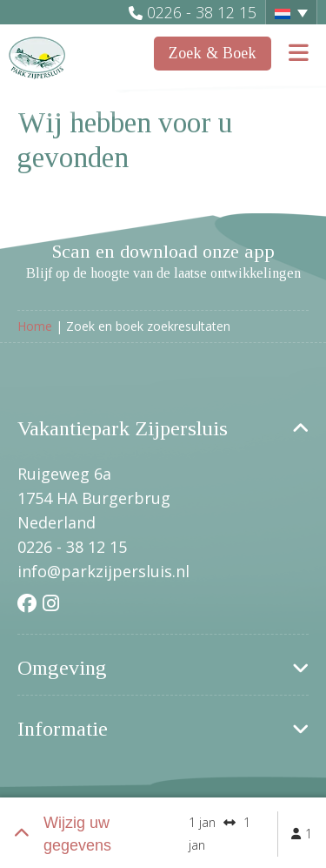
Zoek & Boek (213, 53)
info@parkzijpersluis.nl (103, 571)
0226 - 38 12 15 (202, 12)
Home (35, 326)
